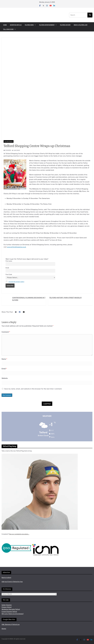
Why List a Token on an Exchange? (13, 614)
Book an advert (6, 578)
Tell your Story (8, 29)
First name (9, 261)
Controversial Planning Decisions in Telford (29, 299)
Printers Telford (7, 607)
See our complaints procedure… (19, 534)
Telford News (29, 25)
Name (4, 359)
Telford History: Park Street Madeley (66, 298)
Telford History (65, 25)
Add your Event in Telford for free (12, 582)
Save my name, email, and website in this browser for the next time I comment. (33, 389)
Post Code (9, 274)
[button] (35, 25)
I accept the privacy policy (16, 282)
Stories (4, 629)
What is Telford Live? (81, 25)
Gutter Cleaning (7, 605)
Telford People (9, 141)
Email (7, 268)
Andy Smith (17, 150)
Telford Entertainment (47, 25)
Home (5, 25)
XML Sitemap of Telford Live (11, 624)
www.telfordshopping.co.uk (16, 247)
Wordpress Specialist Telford (11, 609)
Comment (6, 332)
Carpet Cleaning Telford (9, 612)
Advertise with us (16, 25)
